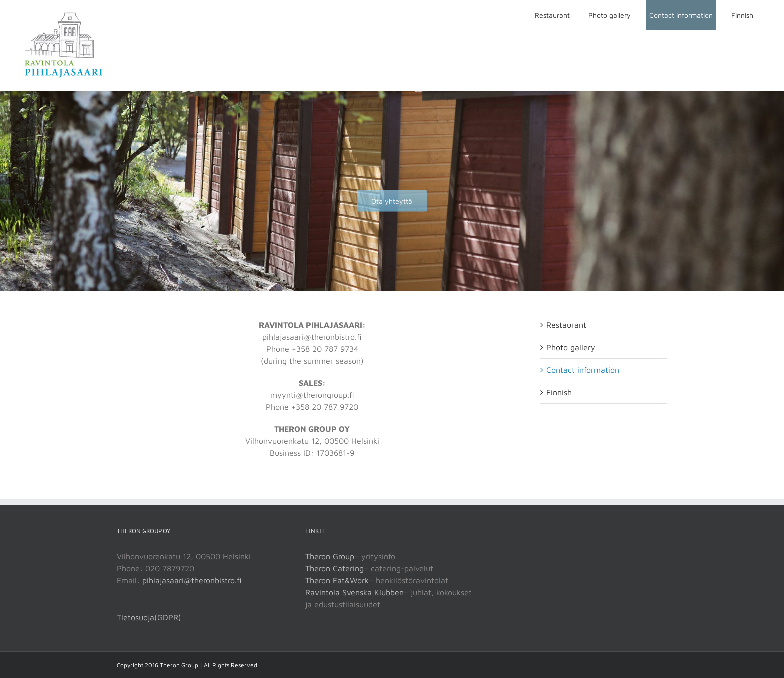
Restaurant (566, 325)
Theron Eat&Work (337, 580)
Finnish (559, 392)
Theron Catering (335, 568)
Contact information (583, 370)
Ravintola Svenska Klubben (355, 592)
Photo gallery (571, 347)
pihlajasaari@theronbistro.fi (192, 580)
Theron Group (330, 556)
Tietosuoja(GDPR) (149, 617)
